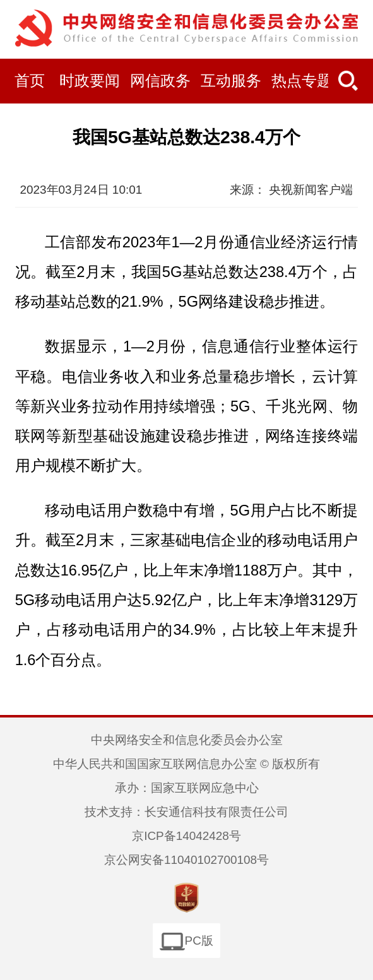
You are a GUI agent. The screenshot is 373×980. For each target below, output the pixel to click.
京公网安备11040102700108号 (186, 860)
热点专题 (302, 81)
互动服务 (231, 81)
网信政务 (160, 81)
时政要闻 (90, 81)
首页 (30, 81)
